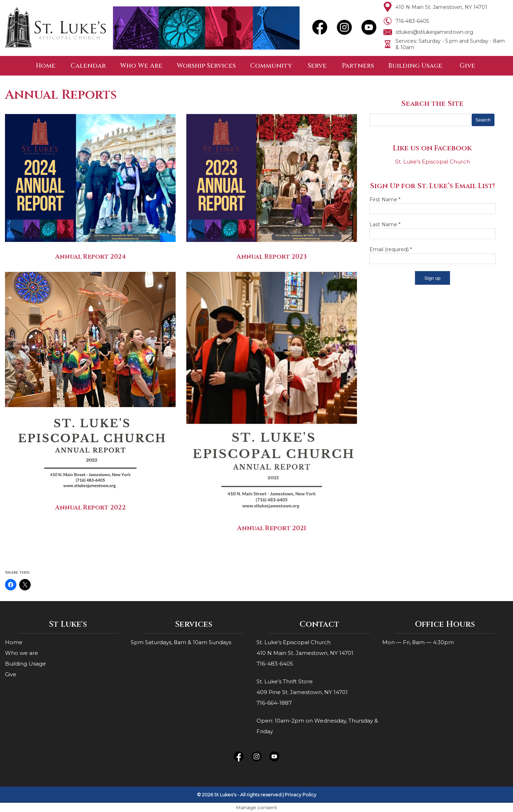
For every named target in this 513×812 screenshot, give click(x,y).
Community (271, 66)
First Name (385, 200)
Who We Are (141, 66)
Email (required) (391, 249)
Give (467, 66)
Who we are (22, 653)
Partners (358, 66)
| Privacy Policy (299, 795)
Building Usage (415, 66)
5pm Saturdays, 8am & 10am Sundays (181, 642)
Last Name (385, 224)
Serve (317, 66)
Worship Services (206, 66)
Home (46, 66)
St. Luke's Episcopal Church (432, 162)
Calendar (88, 66)
